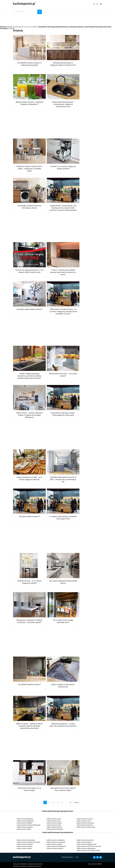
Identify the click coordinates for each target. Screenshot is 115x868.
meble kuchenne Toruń (84, 821)
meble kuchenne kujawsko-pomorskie (28, 842)
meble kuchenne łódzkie (24, 848)
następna (76, 803)
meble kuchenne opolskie (54, 844)
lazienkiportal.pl (31, 864)
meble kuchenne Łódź (53, 821)
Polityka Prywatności (67, 857)
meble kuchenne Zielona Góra (86, 827)
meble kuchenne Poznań (54, 827)
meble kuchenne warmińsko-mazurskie (89, 846)
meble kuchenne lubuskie (25, 846)
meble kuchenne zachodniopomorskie (88, 850)
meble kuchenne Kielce (24, 829)
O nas (77, 857)
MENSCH (100, 864)
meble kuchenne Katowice (25, 827)
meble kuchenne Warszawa (85, 823)
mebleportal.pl (23, 864)
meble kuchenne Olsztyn (54, 823)
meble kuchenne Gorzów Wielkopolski (28, 825)
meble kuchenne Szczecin (85, 819)
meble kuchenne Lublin (54, 819)
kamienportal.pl (39, 864)
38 (70, 803)
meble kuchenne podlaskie (55, 848)
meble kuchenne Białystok (25, 819)
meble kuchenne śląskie (84, 842)
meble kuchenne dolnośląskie (26, 840)
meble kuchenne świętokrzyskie (86, 844)
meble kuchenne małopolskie (56, 840)
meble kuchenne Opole (54, 825)
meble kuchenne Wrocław (85, 825)
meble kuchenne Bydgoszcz (25, 821)
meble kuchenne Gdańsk (24, 823)
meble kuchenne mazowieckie (56, 842)
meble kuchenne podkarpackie (56, 846)
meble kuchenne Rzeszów (55, 829)
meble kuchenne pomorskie (85, 840)
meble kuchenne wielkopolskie (86, 848)
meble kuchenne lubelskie (25, 844)
